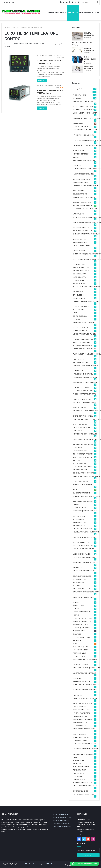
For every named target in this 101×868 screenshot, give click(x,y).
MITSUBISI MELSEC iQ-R (81, 271)
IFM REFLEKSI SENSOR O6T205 (82, 43)
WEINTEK (76, 157)
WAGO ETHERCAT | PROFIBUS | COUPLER (86, 685)
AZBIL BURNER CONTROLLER (82, 719)
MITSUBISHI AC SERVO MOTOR (83, 444)
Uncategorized (77, 89)
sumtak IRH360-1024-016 (81, 625)
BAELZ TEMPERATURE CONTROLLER (85, 786)
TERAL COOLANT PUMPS (81, 767)
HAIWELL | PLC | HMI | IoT (81, 665)
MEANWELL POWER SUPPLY (82, 202)
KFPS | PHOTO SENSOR (81, 650)
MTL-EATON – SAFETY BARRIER (83, 110)
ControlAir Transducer (80, 451)
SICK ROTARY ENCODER (81, 268)
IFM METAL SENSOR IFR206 (61, 820)
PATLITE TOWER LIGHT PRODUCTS (84, 246)
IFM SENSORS (78, 98)
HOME (51, 13)
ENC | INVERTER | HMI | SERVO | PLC (85, 537)
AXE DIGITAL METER (80, 95)
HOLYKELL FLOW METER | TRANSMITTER (86, 532)
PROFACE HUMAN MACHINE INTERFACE (86, 130)
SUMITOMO (77, 586)
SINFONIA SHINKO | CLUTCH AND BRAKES (87, 476)
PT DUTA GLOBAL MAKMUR (46, 56)
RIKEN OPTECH (78, 695)
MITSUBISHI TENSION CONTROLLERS (85, 434)
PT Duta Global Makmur (31, 864)
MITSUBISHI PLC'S (79, 526)
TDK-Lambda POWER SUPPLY (83, 346)
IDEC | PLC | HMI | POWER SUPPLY (84, 597)
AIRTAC (76, 490)
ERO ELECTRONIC (79, 359)
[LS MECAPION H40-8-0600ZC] (77, 69)
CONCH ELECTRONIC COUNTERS (84, 473)
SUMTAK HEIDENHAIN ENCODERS (84, 197)
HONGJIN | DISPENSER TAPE (82, 637)
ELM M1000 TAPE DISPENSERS (83, 618)
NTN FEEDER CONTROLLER (82, 682)
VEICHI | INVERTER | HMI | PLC (83, 457)
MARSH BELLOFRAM (80, 277)
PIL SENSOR (77, 640)
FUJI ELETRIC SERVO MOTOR (82, 704)
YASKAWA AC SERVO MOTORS (83, 501)
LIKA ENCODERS (78, 371)
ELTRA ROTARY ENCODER (81, 280)
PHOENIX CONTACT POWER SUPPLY (85, 394)
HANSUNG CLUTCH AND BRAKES (84, 485)
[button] (85, 864)
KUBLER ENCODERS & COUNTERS (84, 174)
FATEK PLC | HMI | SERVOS (82, 628)
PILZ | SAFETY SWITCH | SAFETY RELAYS (86, 186)
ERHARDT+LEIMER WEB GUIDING (84, 549)
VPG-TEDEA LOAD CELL (81, 328)
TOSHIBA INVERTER (79, 239)
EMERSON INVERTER (80, 726)
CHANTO (76, 609)
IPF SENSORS (77, 568)
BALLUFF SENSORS (79, 298)
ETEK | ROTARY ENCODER (81, 542)
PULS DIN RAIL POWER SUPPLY (83, 391)
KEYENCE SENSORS (79, 579)
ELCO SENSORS (78, 776)
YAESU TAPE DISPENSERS (82, 342)
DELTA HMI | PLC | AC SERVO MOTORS (85, 209)
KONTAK (95, 13)
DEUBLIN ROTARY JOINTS (81, 388)
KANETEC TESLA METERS (81, 713)
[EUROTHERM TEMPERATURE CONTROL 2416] (19, 63)
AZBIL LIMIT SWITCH (80, 723)
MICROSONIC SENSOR (80, 242)
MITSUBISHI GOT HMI (80, 470)
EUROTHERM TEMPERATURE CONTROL (86, 562)
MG (78, 292)
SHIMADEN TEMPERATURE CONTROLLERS (87, 234)
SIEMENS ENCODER (79, 522)
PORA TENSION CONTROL (81, 737)
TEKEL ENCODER (78, 582)
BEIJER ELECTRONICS (80, 194)
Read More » (42, 81)
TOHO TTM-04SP (79, 310)
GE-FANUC (76, 505)
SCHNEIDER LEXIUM (79, 274)
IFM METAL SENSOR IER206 (61, 814)
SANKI (75, 757)
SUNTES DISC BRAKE (80, 424)
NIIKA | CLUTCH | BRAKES (81, 647)
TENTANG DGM (61, 13)
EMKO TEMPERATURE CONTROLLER (85, 744)
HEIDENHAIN (77, 678)
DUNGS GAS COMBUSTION (82, 493)
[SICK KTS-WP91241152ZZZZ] (77, 60)
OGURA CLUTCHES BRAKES (82, 576)
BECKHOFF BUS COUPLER (81, 228)
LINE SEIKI (76, 319)
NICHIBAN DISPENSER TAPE (82, 621)
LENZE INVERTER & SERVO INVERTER (85, 113)
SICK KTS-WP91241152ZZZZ (90, 59)
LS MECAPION (78, 448)
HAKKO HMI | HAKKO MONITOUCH (84, 135)
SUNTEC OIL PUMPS (80, 734)
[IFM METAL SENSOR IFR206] (77, 51)
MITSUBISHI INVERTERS (81, 154)
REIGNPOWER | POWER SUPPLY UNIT (85, 511)
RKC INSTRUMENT (79, 251)
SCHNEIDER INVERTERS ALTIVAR (84, 107)
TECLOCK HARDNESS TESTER (83, 783)
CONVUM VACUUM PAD (81, 741)
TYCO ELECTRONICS (80, 283)
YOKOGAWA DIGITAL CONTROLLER (84, 334)
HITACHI (76, 602)
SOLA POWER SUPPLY (80, 463)
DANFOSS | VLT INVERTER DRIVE (83, 529)
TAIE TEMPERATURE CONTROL (83, 416)
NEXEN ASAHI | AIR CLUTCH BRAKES (85, 659)
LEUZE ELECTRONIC (79, 264)
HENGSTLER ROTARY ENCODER (83, 546)
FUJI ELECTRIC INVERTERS (82, 428)
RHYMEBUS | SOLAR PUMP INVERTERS (86, 366)
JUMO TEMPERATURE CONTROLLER (85, 673)
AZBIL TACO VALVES (80, 408)
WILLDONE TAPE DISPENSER (82, 612)
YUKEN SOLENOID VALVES (81, 554)
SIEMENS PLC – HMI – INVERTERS (84, 322)
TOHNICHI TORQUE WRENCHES (83, 454)
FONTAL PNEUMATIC (80, 707)
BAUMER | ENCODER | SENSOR (83, 206)
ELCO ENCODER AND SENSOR (83, 467)
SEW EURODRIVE (78, 606)
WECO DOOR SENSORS (80, 362)
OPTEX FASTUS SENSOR (81, 307)
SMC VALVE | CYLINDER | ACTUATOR (85, 402)
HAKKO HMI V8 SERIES (80, 182)
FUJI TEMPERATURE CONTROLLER (84, 571)
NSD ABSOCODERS (79, 656)
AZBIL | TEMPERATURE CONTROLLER (85, 382)
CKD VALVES (77, 634)
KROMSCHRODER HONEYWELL (83, 374)
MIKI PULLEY (77, 764)
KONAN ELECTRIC (79, 761)
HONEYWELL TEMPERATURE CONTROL (86, 749)
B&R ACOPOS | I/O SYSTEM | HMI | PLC (86, 698)
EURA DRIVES (77, 431)
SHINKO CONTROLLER (80, 331)
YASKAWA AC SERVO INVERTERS (84, 160)
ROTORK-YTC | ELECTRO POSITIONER (85, 377)
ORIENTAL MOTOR (79, 780)
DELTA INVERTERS (79, 516)
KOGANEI (76, 615)
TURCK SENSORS (79, 151)
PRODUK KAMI (73, 13)
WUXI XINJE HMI (78, 214)
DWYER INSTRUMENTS (80, 791)
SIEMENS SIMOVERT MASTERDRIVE (85, 349)
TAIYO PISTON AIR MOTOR (82, 179)
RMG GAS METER (79, 773)
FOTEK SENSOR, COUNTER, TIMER (84, 729)
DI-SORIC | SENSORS (80, 508)
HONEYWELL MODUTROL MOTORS (84, 557)
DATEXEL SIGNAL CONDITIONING (84, 794)
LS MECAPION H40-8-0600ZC (62, 826)
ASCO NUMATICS (79, 519)
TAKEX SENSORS (79, 191)
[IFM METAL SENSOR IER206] (77, 36)
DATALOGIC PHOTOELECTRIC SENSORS (86, 592)
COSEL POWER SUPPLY (80, 481)
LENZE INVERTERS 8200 (81, 127)
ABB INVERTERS (78, 124)
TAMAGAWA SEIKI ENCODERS (83, 231)
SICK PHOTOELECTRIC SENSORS (84, 101)
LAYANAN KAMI (85, 13)
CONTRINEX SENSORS (80, 316)
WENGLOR (76, 460)
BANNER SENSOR (79, 295)
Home (7, 27)
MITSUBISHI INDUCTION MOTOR (83, 754)
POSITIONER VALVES (80, 653)
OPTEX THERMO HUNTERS (82, 710)
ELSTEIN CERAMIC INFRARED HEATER (85, 690)
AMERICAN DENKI (79, 631)
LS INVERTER (77, 166)
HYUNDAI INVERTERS (80, 716)
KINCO (75, 313)
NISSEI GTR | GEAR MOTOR (82, 399)
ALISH (75, 644)
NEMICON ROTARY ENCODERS (83, 339)
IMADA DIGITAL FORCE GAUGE (83, 589)
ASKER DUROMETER (80, 770)
